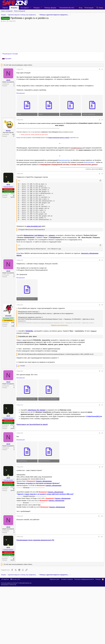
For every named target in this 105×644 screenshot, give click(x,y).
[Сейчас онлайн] (8, 182)
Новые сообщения (7, 11)
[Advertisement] (52, 549)
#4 (102, 260)
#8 (102, 433)
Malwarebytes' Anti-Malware (34, 235)
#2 (102, 120)
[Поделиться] (99, 69)
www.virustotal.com (34, 226)
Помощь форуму (50, 8)
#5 (102, 305)
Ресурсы (37, 8)
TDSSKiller (29, 331)
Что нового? (25, 8)
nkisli (4, 21)
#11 (102, 565)
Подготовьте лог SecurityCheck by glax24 (32, 424)
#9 (102, 467)
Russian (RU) (15, 637)
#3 (102, 174)
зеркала (52, 235)
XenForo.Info (13, 642)
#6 (102, 371)
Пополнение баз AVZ (67, 8)
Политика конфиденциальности (84, 637)
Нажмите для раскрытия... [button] (60, 325)
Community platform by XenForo (16, 641)
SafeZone (5, 637)
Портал (5, 8)
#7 (102, 405)
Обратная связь (55, 637)
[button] (31, 8)
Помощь (98, 637)
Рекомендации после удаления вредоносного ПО (35, 569)
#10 (102, 516)
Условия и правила (67, 637)
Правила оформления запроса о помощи (59, 138)
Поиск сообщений (20, 11)
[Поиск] (100, 8)
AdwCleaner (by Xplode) (37, 410)
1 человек (22, 366)
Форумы (14, 8)
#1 (102, 69)
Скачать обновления (44, 481)
